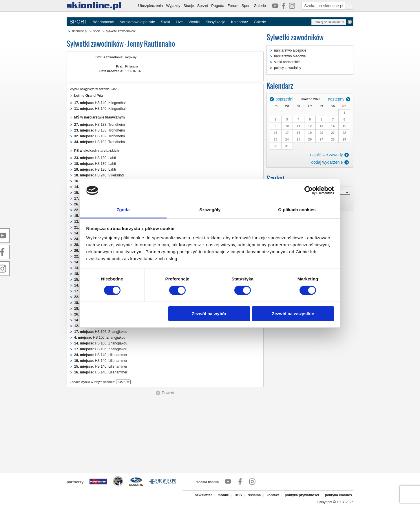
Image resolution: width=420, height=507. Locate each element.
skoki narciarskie (287, 62)
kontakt (273, 495)
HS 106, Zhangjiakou (101, 332)
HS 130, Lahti (95, 158)
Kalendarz (240, 22)
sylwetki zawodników (121, 31)
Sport (246, 6)
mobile (223, 495)
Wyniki (194, 22)
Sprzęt (203, 6)
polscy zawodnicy (287, 68)
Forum (233, 6)
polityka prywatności (302, 495)
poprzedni (284, 99)
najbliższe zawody (327, 155)
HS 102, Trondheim (99, 136)
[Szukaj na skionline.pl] (350, 6)
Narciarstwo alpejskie (137, 22)
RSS (238, 495)
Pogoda (218, 6)
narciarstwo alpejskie (290, 50)
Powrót (168, 393)
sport (96, 31)
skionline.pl (79, 31)
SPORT (78, 22)
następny (336, 99)
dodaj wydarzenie (327, 162)
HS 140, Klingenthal (100, 103)
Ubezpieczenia (150, 6)
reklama (254, 495)
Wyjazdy (173, 6)
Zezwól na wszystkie (293, 314)
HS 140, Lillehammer (101, 355)
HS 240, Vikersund (99, 175)
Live (179, 22)
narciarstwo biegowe (290, 56)
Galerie (260, 6)
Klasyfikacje (215, 22)
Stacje (189, 6)
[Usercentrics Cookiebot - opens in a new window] (309, 190)
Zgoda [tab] (123, 210)
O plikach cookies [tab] (297, 210)
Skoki (165, 22)
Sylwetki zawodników (295, 37)
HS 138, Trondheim (99, 125)
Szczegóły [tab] (210, 210)
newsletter (203, 495)
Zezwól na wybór (209, 314)
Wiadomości (104, 22)
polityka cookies (338, 495)
